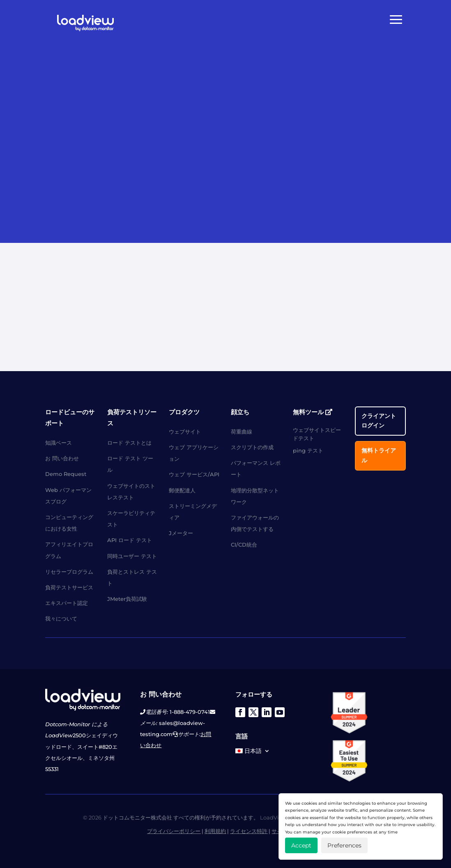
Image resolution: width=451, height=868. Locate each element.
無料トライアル (379, 455)
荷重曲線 (242, 432)
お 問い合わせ (62, 458)
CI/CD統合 (244, 545)
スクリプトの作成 (252, 447)
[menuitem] (253, 753)
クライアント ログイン (379, 421)
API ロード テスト (130, 540)
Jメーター (181, 533)
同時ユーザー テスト (132, 556)
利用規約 (215, 831)
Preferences (344, 845)
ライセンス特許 (249, 831)
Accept (301, 845)
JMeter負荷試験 (127, 599)
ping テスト (308, 450)
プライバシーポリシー (174, 831)
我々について (61, 619)
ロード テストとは (129, 443)
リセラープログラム (69, 572)
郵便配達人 (182, 490)
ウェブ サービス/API (194, 474)
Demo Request (66, 474)
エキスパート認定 (67, 603)
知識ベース (59, 443)
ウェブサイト (185, 432)
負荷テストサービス (69, 587)
